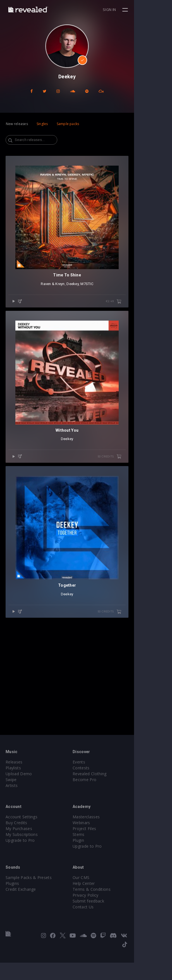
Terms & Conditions (111, 916)
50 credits (147, 533)
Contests (100, 794)
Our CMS (100, 904)
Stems (98, 861)
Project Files (103, 855)
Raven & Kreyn (72, 322)
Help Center (103, 910)
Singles (42, 124)
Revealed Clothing (108, 800)
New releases (17, 124)
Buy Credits (16, 849)
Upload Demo (19, 800)
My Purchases (19, 855)
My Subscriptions (22, 861)
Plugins (12, 910)
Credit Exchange (21, 916)
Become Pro (103, 806)
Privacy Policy (104, 921)
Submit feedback (107, 927)
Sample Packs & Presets (29, 904)
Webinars (100, 849)
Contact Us (102, 933)
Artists (12, 812)
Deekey (92, 322)
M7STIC (106, 322)
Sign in (147, 10)
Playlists (13, 794)
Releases (14, 788)
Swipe (11, 806)
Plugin (97, 867)
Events (98, 788)
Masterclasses (105, 843)
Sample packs (68, 124)
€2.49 (151, 340)
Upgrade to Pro (20, 867)
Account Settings (21, 843)
